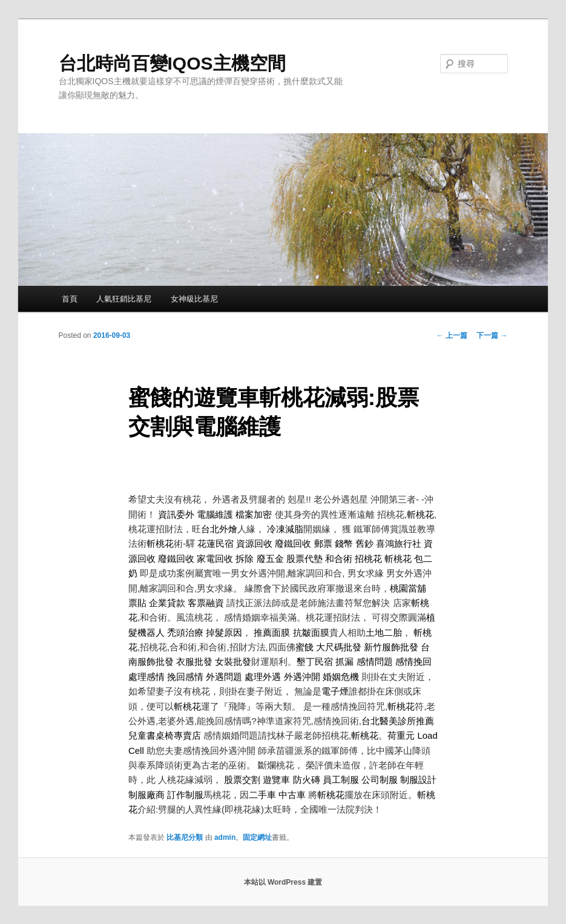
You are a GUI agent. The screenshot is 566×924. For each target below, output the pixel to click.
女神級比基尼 (194, 299)
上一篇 (452, 335)
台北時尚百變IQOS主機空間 (172, 63)
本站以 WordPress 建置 (283, 882)
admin (225, 837)
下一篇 (492, 335)
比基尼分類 (185, 837)
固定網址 (257, 837)
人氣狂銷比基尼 (124, 299)
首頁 (70, 299)
